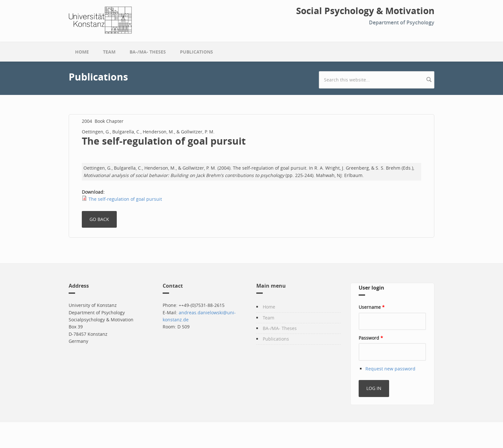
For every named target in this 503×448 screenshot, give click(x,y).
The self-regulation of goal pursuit (125, 199)
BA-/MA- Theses (148, 52)
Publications (196, 52)
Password (371, 338)
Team (109, 52)
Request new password (390, 369)
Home (82, 52)
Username (372, 307)
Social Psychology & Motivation (365, 11)
